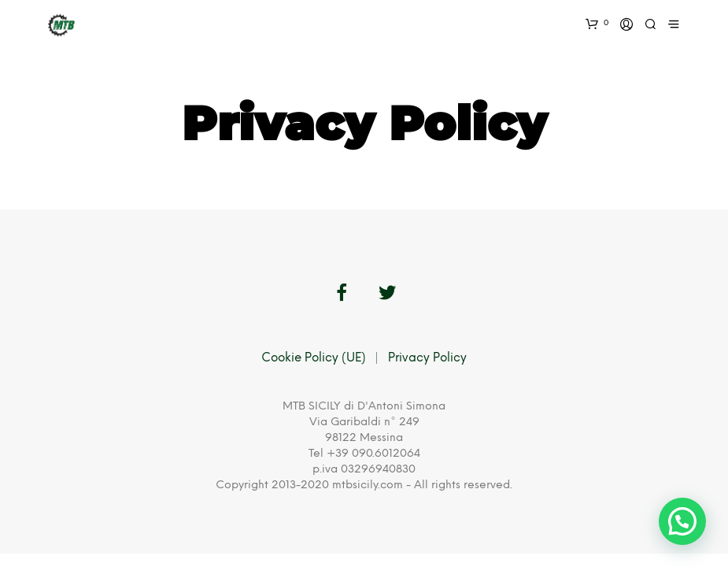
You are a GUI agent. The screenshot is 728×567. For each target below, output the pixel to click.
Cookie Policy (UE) (314, 358)
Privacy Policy (427, 358)
